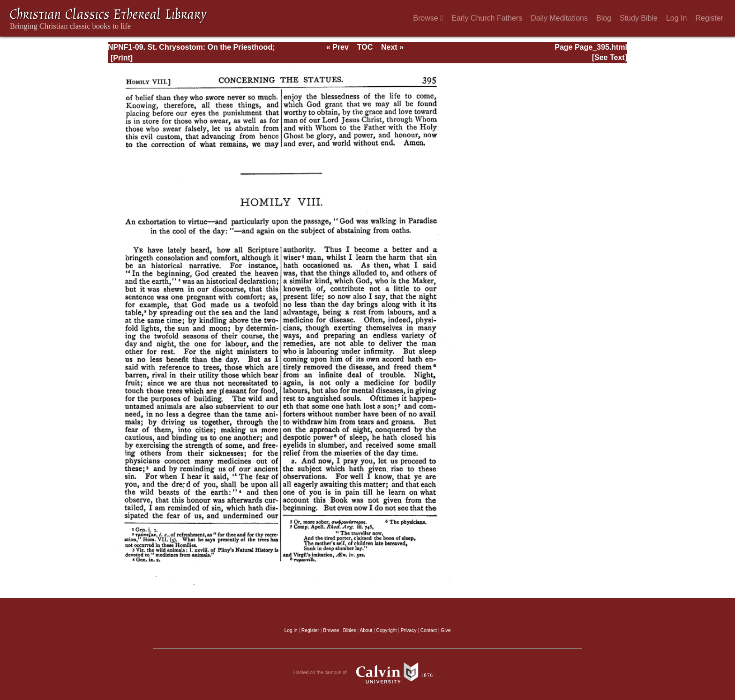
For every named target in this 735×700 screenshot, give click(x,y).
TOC (365, 47)
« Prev (337, 47)
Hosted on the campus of (368, 673)
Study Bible (639, 18)
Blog (604, 18)
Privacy (409, 630)
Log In (676, 18)
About (366, 630)
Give (446, 630)
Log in (291, 630)
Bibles (350, 630)
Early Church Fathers (487, 18)
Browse (428, 18)
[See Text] (610, 57)
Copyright (387, 630)
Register (709, 18)
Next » (392, 47)
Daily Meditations (559, 18)
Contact (429, 630)
